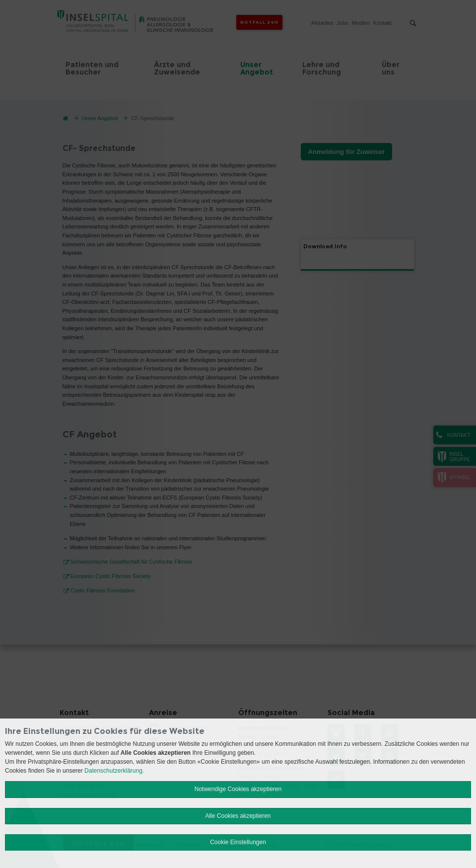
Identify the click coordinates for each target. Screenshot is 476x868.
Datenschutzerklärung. (114, 771)
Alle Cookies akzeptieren (238, 816)
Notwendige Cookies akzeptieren (238, 789)
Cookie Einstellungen (238, 842)
